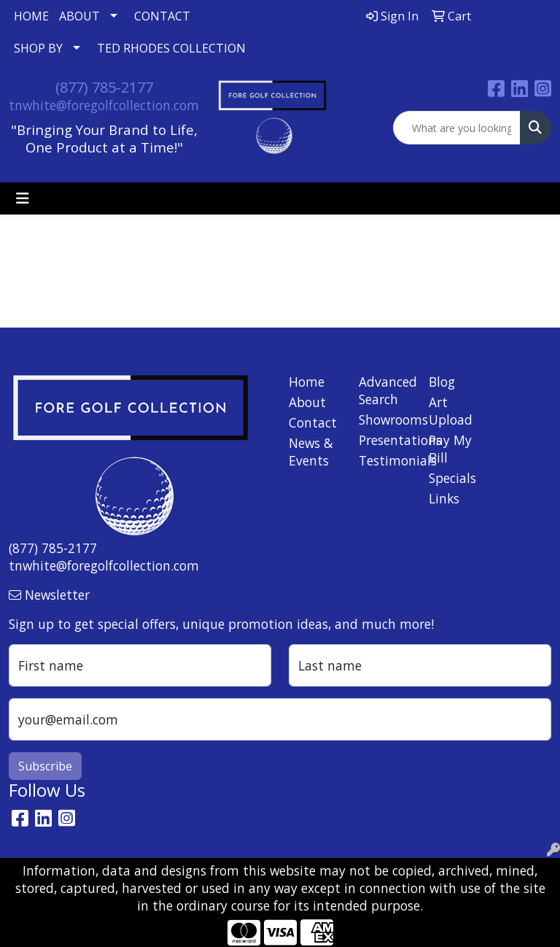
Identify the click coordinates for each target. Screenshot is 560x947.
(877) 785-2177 (104, 87)
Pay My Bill (450, 449)
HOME (31, 16)
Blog (442, 382)
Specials (452, 478)
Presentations (385, 440)
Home (307, 382)
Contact (313, 422)
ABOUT (79, 16)
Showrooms (385, 420)
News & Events (311, 452)
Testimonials (385, 460)
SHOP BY (38, 48)
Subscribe (45, 766)
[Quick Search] (457, 128)
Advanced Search (385, 390)
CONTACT (162, 16)
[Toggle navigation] (23, 198)
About (307, 402)
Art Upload (451, 411)
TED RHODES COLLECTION (171, 48)
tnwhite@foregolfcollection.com (104, 105)
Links (444, 498)
